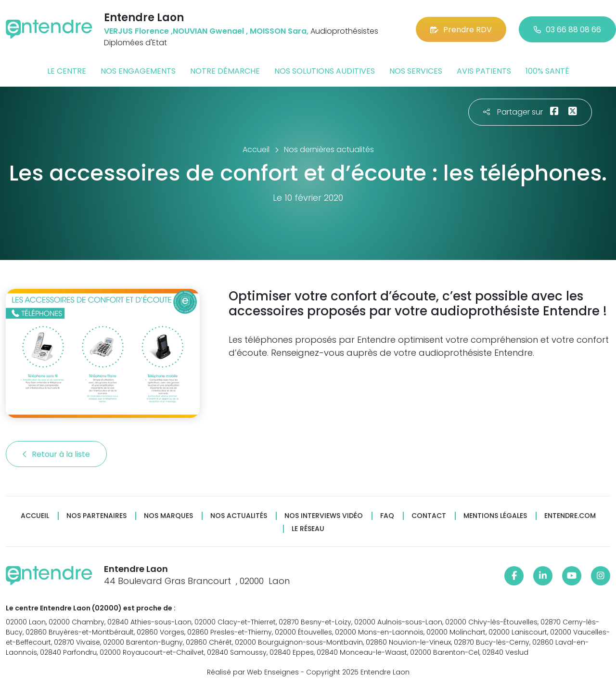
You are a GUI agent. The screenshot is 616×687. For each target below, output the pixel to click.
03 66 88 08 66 (567, 30)
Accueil (35, 516)
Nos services (416, 71)
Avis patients (484, 71)
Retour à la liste (56, 454)
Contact (429, 516)
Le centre (67, 71)
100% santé (547, 71)
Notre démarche (225, 71)
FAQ (387, 516)
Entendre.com (570, 516)
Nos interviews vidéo (324, 516)
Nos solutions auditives (325, 71)
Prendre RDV (461, 30)
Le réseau (308, 529)
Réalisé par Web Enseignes (253, 672)
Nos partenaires (96, 516)
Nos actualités (239, 516)
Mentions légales (495, 516)
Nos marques (168, 516)
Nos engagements (138, 71)
